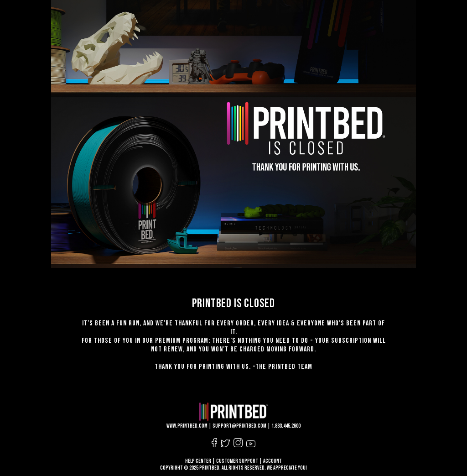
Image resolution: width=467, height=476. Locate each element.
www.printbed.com (187, 426)
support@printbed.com (239, 426)
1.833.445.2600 (286, 426)
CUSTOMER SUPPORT (237, 461)
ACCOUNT (272, 461)
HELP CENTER (198, 461)
